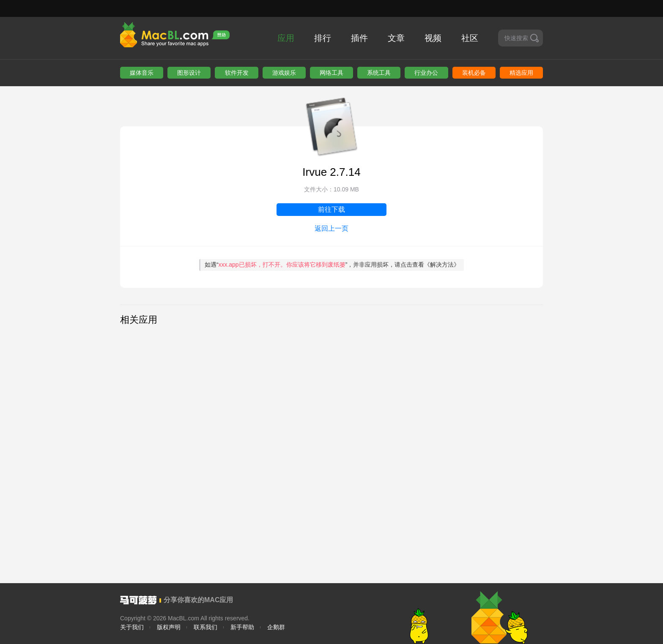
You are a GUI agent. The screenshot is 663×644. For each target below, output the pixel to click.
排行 (323, 38)
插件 (359, 38)
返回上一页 (331, 228)
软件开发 (237, 73)
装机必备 (474, 73)
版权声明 (169, 627)
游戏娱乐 (284, 73)
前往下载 (331, 209)
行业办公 (426, 73)
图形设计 (189, 73)
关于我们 (132, 627)
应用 (286, 38)
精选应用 (521, 73)
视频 (433, 38)
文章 (396, 38)
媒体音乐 (142, 73)
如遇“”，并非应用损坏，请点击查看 (332, 265)
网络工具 (331, 73)
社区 (470, 38)
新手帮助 (242, 627)
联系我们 (205, 627)
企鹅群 (276, 627)
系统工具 (379, 73)
